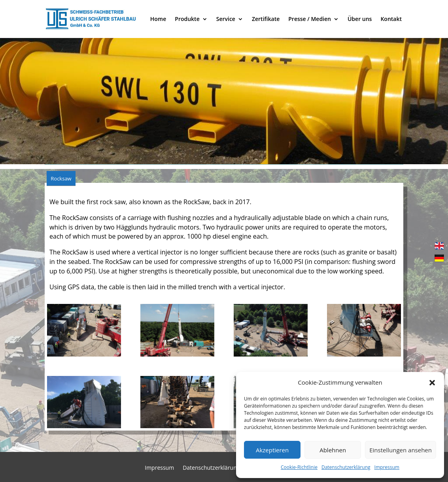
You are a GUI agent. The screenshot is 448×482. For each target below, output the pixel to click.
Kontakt (391, 19)
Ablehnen (333, 450)
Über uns (360, 19)
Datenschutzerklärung (346, 467)
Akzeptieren (272, 450)
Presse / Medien (310, 19)
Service (226, 19)
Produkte (187, 19)
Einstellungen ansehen (401, 450)
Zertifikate (266, 19)
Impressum (387, 467)
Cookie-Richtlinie (299, 467)
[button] (432, 383)
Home (158, 19)
